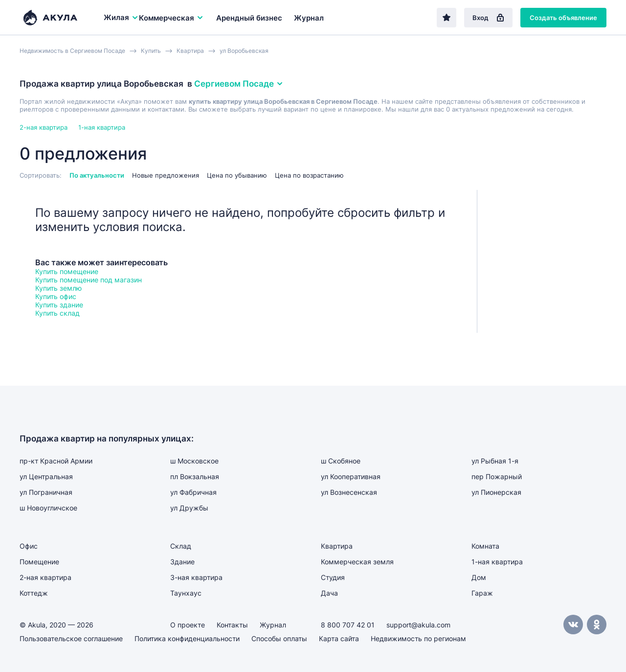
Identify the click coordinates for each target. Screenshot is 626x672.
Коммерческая (171, 18)
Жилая (121, 17)
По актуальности (97, 175)
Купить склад (57, 313)
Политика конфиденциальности (187, 638)
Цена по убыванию (237, 175)
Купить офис (56, 296)
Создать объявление (563, 18)
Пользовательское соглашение (71, 638)
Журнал (309, 18)
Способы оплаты (279, 638)
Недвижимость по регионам (418, 638)
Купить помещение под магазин (89, 280)
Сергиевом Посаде (239, 84)
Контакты (232, 625)
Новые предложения (166, 175)
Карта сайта (339, 638)
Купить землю (58, 288)
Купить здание (59, 305)
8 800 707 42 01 (348, 625)
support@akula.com (418, 625)
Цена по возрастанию (309, 175)
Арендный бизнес (249, 18)
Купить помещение (67, 271)
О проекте (188, 625)
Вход (488, 18)
